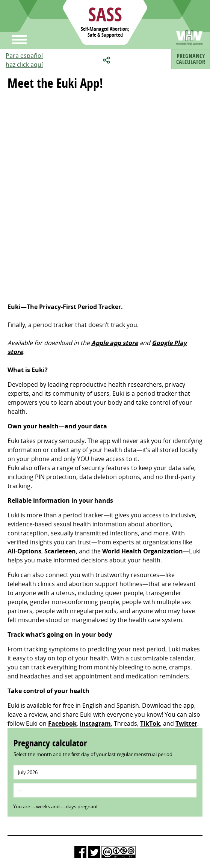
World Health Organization (143, 551)
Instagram (95, 723)
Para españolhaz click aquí (24, 60)
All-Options (24, 551)
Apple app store (115, 343)
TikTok (150, 723)
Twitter (186, 723)
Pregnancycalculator (191, 59)
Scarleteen (60, 551)
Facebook (62, 723)
